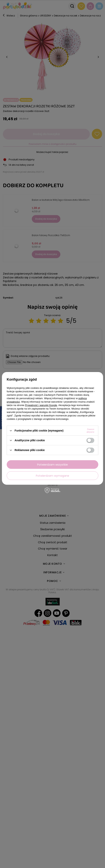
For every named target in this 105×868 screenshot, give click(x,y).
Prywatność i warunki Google (41, 405)
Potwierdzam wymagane (52, 476)
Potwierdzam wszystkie (52, 464)
